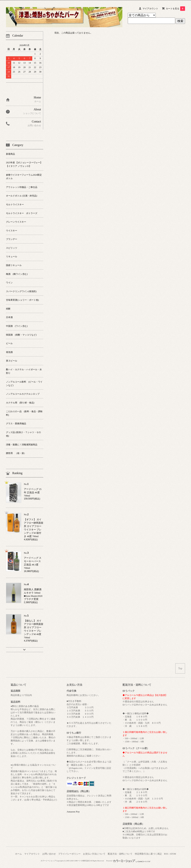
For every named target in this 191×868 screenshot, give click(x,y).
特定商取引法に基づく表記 (148, 854)
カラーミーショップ (48, 861)
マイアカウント (150, 9)
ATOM (173, 854)
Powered (129, 861)
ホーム (18, 854)
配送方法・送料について (120, 854)
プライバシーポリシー (69, 854)
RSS (166, 854)
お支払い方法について (94, 854)
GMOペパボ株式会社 (82, 861)
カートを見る (175, 9)
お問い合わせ (49, 854)
